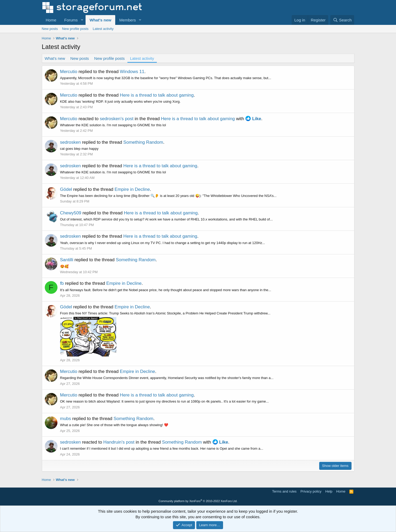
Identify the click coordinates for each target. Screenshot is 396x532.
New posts (50, 29)
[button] (82, 20)
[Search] (342, 20)
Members (128, 20)
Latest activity (103, 29)
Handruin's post (119, 442)
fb (62, 283)
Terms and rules (284, 491)
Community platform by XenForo (198, 501)
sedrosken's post (117, 119)
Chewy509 (71, 213)
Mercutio (69, 72)
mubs (66, 419)
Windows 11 (132, 72)
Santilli (67, 260)
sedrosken (70, 142)
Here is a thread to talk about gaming (157, 95)
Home (51, 20)
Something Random (143, 142)
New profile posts (75, 29)
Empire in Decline (132, 189)
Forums (71, 20)
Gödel (66, 189)
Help (329, 491)
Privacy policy (311, 491)
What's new (100, 20)
